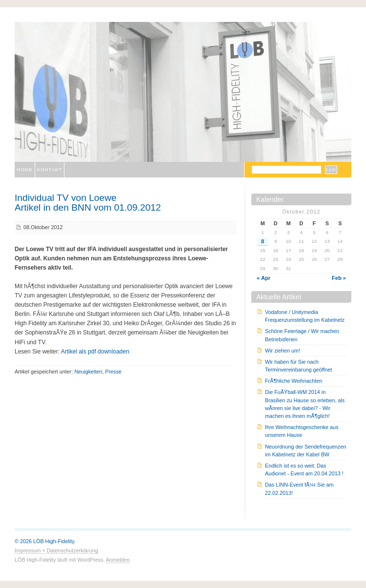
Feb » (339, 278)
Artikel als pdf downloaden (95, 352)
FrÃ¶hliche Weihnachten (294, 381)
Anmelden (118, 560)
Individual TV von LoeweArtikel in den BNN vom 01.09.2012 (88, 202)
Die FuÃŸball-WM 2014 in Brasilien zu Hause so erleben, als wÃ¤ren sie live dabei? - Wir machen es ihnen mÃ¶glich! (305, 404)
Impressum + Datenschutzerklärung (56, 550)
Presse (113, 372)
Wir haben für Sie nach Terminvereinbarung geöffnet (298, 366)
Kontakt (50, 169)
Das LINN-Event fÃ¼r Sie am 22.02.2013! (299, 489)
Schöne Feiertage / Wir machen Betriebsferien (302, 335)
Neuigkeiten (88, 372)
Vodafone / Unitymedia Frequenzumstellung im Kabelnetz (305, 316)
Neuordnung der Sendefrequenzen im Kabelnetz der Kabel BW (305, 451)
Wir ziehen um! (283, 351)
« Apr (264, 278)
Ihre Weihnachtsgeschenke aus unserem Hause (302, 431)
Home (25, 169)
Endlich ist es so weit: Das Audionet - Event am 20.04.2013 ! (304, 470)
